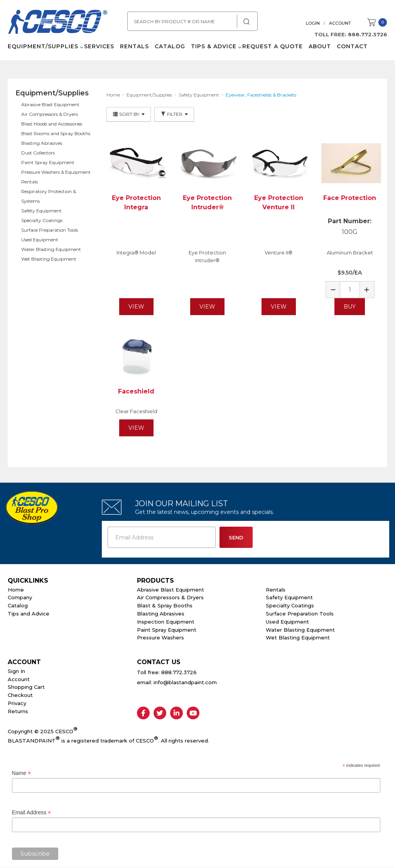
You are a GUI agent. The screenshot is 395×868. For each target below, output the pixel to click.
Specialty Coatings (42, 220)
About (320, 46)
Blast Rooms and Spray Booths (56, 133)
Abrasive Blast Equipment (50, 104)
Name (21, 773)
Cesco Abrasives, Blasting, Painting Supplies (58, 23)
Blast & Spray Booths (165, 605)
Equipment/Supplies (43, 46)
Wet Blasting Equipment (49, 259)
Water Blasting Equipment (51, 249)
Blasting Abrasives (42, 143)
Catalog (170, 46)
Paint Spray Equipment (48, 162)
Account (340, 23)
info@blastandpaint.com (185, 682)
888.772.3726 (368, 34)
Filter (174, 114)
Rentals (134, 46)
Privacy (17, 703)
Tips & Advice (214, 46)
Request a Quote (273, 46)
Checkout (20, 695)
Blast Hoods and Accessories (52, 124)
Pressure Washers (160, 637)
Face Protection (350, 198)
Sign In (16, 671)
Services (99, 46)
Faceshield (136, 391)
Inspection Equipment (166, 622)
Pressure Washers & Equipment (56, 172)
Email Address (32, 813)
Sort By (129, 114)
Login (313, 23)
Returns (18, 711)
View (136, 307)
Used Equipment (40, 240)
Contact (352, 46)
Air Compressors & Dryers (50, 114)
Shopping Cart (26, 687)
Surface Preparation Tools (50, 230)
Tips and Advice (29, 614)
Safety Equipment (41, 211)
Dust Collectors (38, 153)
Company (20, 597)
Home (16, 590)
